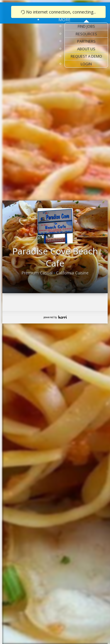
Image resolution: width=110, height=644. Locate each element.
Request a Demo (86, 56)
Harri (62, 317)
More (64, 20)
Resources (86, 34)
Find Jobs (86, 26)
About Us (86, 49)
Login (86, 64)
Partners (86, 41)
